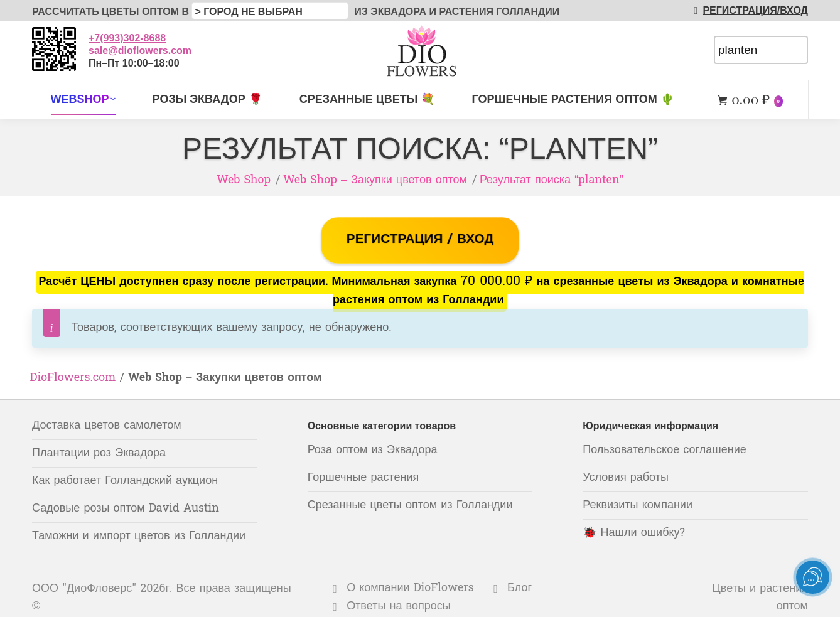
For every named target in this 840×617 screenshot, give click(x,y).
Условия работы (626, 478)
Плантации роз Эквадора (99, 453)
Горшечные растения (363, 478)
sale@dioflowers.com (140, 51)
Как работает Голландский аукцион (125, 481)
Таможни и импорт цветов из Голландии (139, 536)
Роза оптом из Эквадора (373, 450)
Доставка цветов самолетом (107, 426)
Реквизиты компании (638, 506)
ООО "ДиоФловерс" (84, 589)
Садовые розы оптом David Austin (126, 509)
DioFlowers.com (73, 378)
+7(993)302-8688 (127, 38)
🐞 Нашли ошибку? (634, 533)
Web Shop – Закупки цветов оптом (375, 180)
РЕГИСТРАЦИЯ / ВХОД (420, 240)
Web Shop (244, 180)
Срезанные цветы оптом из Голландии (410, 506)
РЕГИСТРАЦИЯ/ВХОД (748, 10)
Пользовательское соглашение (664, 450)
